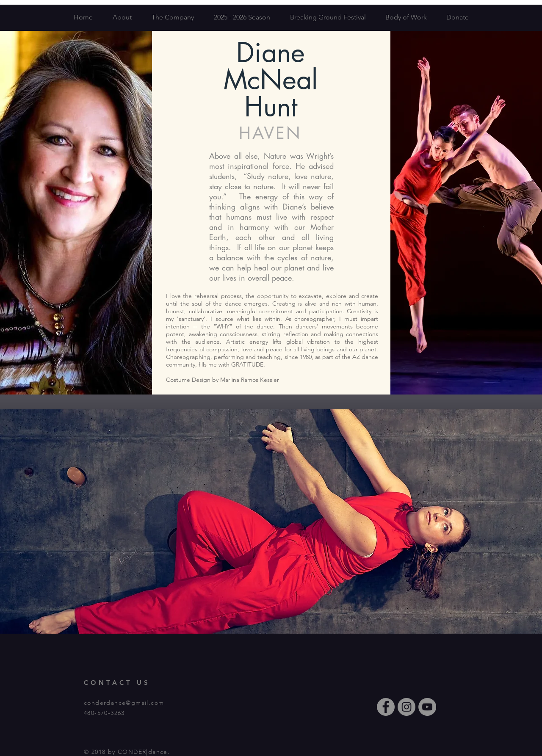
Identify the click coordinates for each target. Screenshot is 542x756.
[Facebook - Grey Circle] (386, 707)
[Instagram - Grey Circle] (406, 707)
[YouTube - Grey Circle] (427, 707)
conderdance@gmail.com (124, 703)
